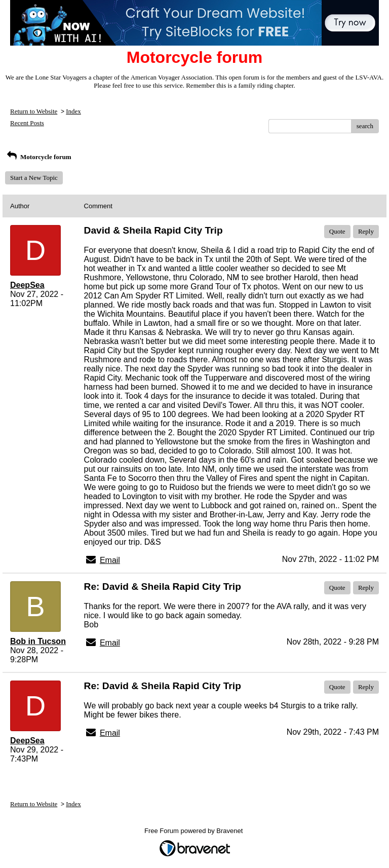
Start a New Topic (34, 178)
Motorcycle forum (38, 157)
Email (110, 560)
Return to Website (34, 111)
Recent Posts (27, 123)
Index (73, 111)
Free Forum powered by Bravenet (194, 831)
